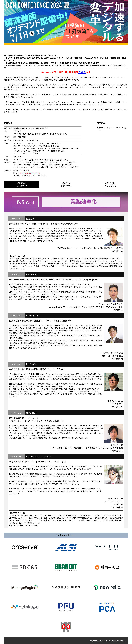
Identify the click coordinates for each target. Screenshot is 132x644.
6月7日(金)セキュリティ (110, 184)
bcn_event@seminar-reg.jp (30, 173)
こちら (82, 72)
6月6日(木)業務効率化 (66, 184)
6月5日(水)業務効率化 (22, 184)
